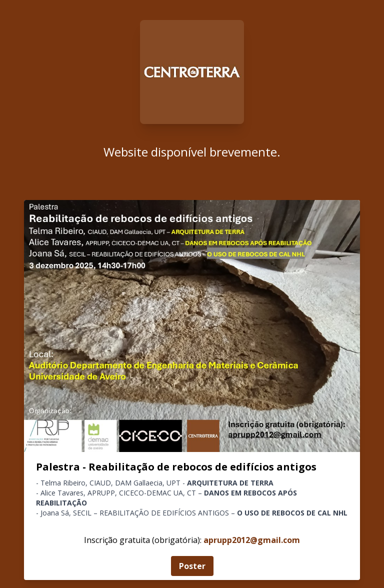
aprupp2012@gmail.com (252, 540)
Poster (192, 566)
